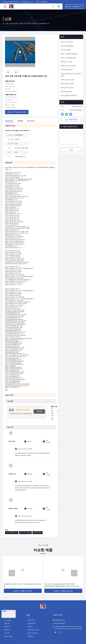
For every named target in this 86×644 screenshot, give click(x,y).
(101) (68, 80)
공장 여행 (7, 623)
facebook (59, 632)
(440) (68, 58)
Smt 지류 (30, 627)
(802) (67, 46)
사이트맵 (7, 633)
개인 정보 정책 (8, 636)
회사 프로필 (7, 620)
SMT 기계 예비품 (32, 633)
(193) (68, 66)
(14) (66, 92)
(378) (67, 62)
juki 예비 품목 (38, 533)
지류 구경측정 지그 (12, 533)
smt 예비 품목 (31, 623)
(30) (69, 96)
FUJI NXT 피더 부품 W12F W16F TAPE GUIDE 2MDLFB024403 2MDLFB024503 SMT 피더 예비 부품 (62, 585)
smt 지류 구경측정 (25, 533)
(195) (66, 50)
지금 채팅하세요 (71, 119)
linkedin (55, 632)
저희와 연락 (7, 630)
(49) (67, 84)
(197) (69, 54)
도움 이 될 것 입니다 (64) (25, 481)
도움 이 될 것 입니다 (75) (25, 516)
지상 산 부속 (31, 620)
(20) (67, 88)
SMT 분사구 (31, 636)
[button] (12, 573)
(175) (71, 75)
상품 (7, 24)
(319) (67, 70)
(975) (67, 42)
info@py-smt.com (27, 2)
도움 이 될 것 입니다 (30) (25, 449)
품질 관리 (7, 627)
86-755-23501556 (41, 2)
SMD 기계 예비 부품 (33, 630)
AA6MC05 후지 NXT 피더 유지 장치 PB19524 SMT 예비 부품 (23, 585)
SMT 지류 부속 (14, 24)
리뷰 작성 (39, 411)
